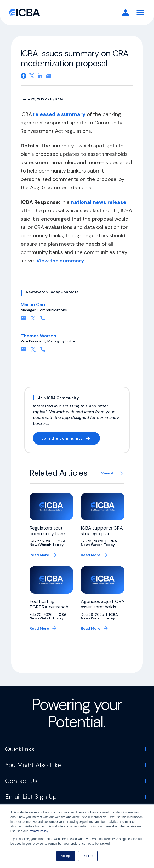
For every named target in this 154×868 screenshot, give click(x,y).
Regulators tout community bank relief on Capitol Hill (50, 534)
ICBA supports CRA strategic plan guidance (102, 534)
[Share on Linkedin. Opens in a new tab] (40, 76)
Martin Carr (33, 304)
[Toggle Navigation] (140, 13)
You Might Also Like (33, 765)
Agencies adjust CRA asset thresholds (103, 604)
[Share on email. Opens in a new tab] (48, 76)
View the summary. (61, 261)
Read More (39, 555)
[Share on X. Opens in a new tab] (32, 76)
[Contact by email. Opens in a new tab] (24, 320)
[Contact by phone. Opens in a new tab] (43, 320)
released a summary (60, 114)
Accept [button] (66, 856)
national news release (99, 202)
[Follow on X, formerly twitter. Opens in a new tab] (33, 320)
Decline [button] (88, 856)
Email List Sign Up (31, 797)
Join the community (71, 439)
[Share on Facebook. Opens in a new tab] (24, 76)
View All (108, 473)
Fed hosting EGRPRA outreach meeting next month (49, 610)
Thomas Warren (38, 336)
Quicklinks (20, 749)
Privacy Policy (39, 831)
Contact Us (21, 781)
